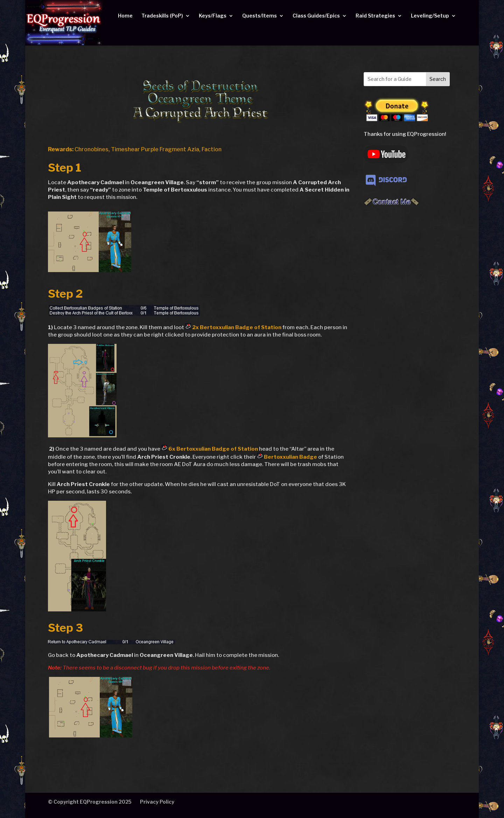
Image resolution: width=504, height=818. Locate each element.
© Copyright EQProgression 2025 (90, 802)
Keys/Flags (213, 16)
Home (125, 16)
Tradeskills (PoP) (162, 16)
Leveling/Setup (430, 16)
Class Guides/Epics (316, 16)
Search (438, 79)
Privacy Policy (157, 802)
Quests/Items (260, 16)
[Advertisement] (407, 325)
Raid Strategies (375, 16)
